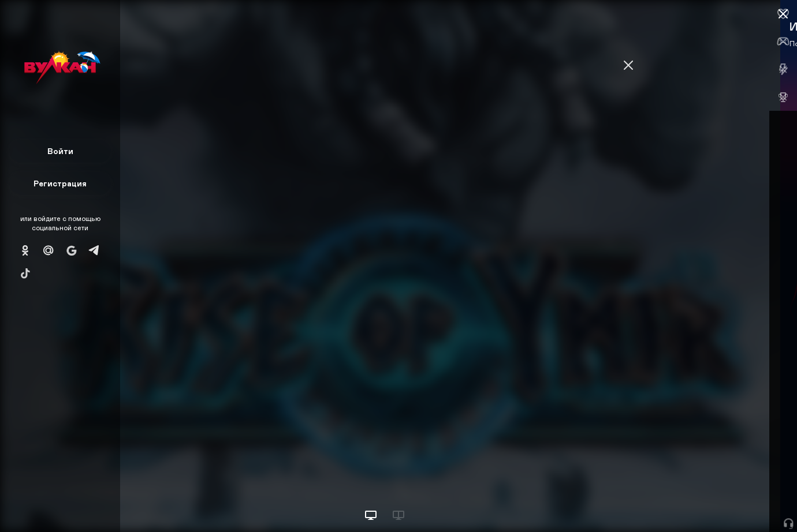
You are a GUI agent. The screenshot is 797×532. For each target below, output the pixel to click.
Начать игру (710, 502)
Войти (60, 151)
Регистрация (60, 183)
